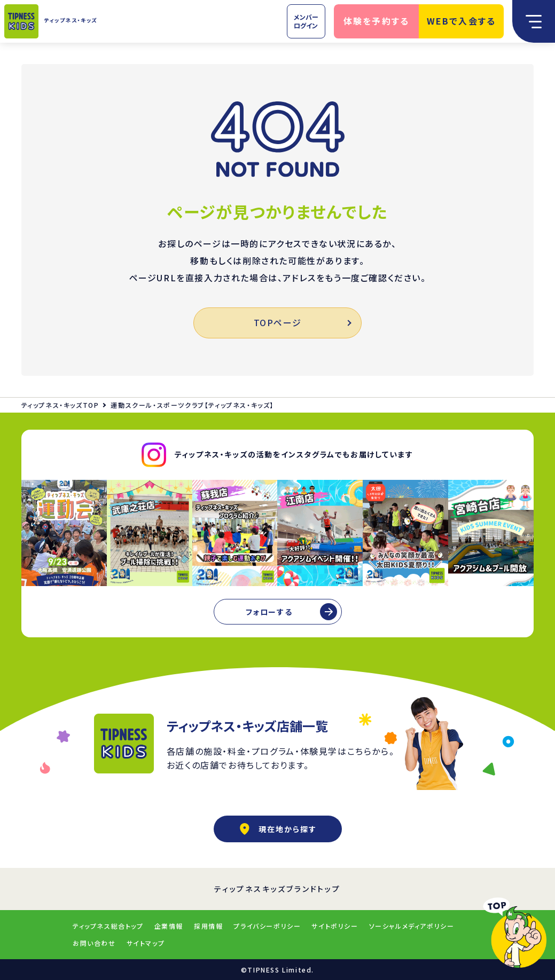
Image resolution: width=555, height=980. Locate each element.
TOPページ (302, 322)
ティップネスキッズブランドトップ (277, 889)
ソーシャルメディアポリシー (412, 926)
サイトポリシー (335, 926)
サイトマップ (146, 943)
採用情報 (208, 926)
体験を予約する (377, 21)
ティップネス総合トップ (108, 926)
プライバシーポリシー (267, 926)
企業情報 (169, 926)
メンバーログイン (306, 21)
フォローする (269, 612)
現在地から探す (278, 829)
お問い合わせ (94, 943)
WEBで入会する (462, 21)
